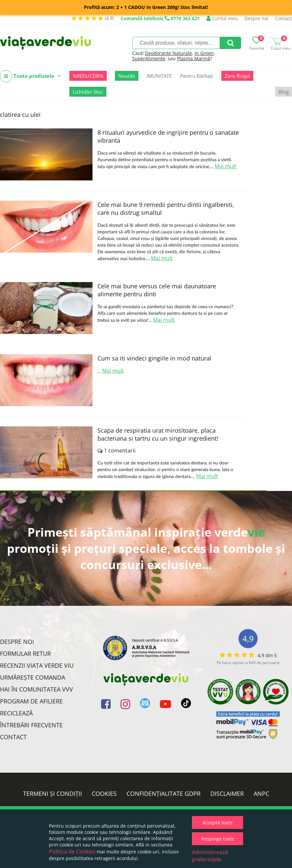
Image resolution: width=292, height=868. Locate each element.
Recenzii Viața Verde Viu (37, 665)
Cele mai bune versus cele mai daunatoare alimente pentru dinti (157, 290)
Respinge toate (218, 839)
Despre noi (256, 18)
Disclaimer (227, 794)
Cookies (104, 794)
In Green (204, 53)
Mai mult (226, 166)
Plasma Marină (194, 58)
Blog (284, 92)
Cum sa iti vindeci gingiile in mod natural (154, 358)
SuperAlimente (149, 58)
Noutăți (127, 76)
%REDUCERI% (88, 76)
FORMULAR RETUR (25, 653)
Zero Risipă (237, 76)
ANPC (261, 794)
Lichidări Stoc (88, 92)
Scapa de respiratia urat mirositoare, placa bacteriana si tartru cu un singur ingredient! (158, 434)
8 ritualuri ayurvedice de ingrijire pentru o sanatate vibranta (168, 136)
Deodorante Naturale (168, 53)
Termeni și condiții (53, 794)
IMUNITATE (159, 76)
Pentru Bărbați (197, 76)
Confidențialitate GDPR (164, 794)
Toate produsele (31, 76)
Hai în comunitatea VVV (36, 689)
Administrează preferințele (210, 856)
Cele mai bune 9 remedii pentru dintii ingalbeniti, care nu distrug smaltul (166, 209)
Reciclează (16, 713)
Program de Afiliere (31, 701)
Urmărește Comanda (33, 677)
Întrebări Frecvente (31, 725)
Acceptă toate (218, 822)
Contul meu (222, 18)
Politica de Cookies (72, 851)
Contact (284, 18)
